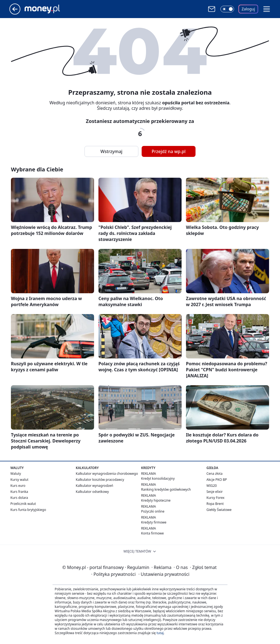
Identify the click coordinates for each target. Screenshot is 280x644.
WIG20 (212, 486)
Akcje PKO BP (217, 480)
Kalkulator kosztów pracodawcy (100, 480)
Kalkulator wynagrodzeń (94, 486)
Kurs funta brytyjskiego (28, 510)
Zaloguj (248, 9)
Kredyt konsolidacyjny (158, 478)
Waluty (16, 474)
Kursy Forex (215, 498)
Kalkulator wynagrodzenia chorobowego (107, 474)
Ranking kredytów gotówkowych (166, 489)
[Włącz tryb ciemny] (227, 9)
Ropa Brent (215, 504)
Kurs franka (19, 492)
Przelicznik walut (23, 504)
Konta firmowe (152, 533)
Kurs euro (18, 486)
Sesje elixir (215, 492)
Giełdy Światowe (219, 510)
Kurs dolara (19, 498)
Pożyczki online (153, 511)
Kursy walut (19, 480)
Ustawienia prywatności (164, 574)
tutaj (160, 633)
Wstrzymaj (111, 151)
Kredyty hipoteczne (156, 500)
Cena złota (215, 474)
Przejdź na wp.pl (168, 151)
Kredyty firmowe (154, 522)
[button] (267, 9)
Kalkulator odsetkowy (92, 492)
